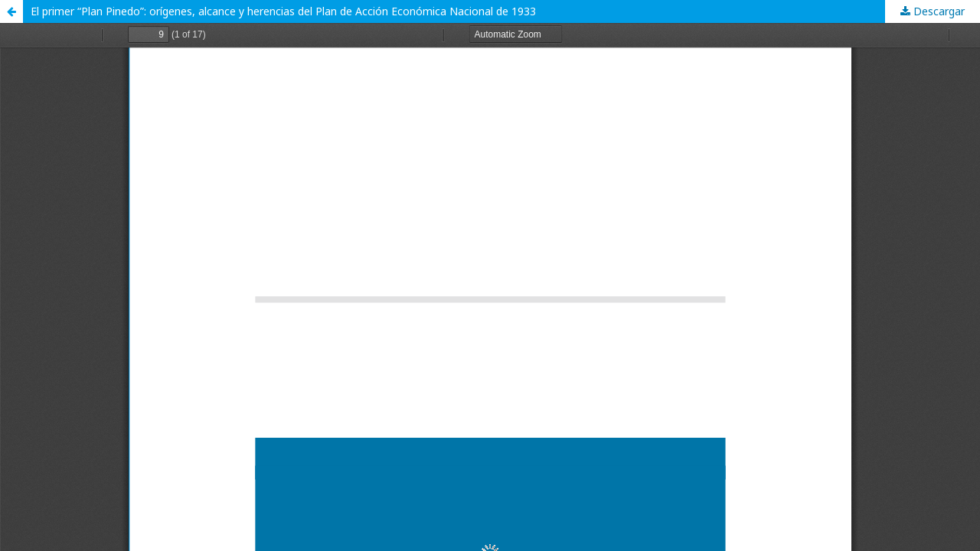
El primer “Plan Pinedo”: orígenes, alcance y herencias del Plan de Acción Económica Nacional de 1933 (283, 11)
